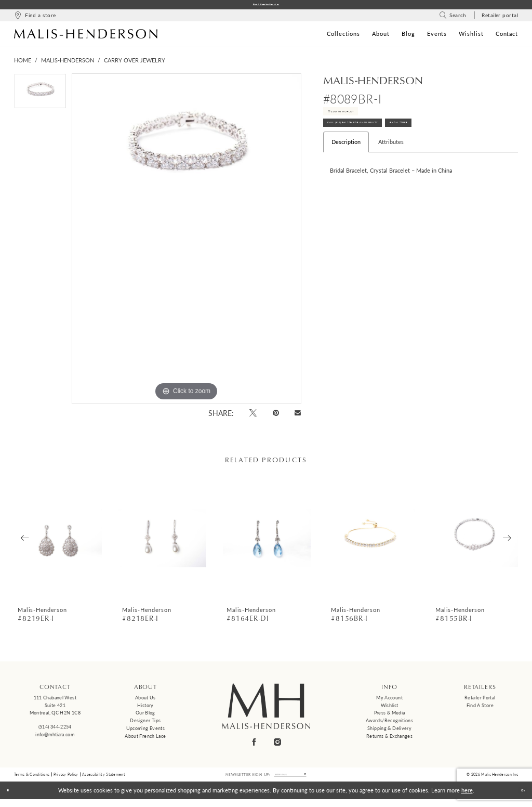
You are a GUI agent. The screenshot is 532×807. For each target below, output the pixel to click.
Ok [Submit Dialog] (519, 798)
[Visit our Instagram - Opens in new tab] (278, 745)
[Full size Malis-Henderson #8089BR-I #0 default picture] (187, 242)
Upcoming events (146, 731)
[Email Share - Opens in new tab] (298, 416)
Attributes (391, 167)
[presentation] (58, 541)
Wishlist (390, 708)
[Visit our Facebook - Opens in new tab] (255, 745)
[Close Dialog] (12, 798)
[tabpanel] (40, 96)
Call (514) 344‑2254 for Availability (383, 144)
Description (346, 167)
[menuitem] (35, 18)
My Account (389, 701)
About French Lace (145, 739)
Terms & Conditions (32, 779)
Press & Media (390, 716)
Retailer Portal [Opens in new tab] (480, 701)
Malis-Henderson (68, 63)
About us (145, 701)
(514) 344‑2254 (55, 730)
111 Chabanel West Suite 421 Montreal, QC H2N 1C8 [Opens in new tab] (55, 708)
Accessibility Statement (104, 779)
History (145, 708)
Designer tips (145, 724)
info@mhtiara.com (55, 737)
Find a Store (480, 708)
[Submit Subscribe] (320, 780)
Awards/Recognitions (389, 724)
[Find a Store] (35, 18)
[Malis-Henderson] (86, 36)
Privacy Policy (66, 779)
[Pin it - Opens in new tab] (276, 416)
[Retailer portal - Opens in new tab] (500, 18)
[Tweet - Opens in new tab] (253, 416)
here (467, 798)
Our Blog (145, 716)
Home (23, 63)
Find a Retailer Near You (266, 6)
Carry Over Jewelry (135, 63)
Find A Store (475, 144)
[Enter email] (290, 780)
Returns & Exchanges (389, 739)
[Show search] (453, 18)
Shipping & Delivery (389, 731)
